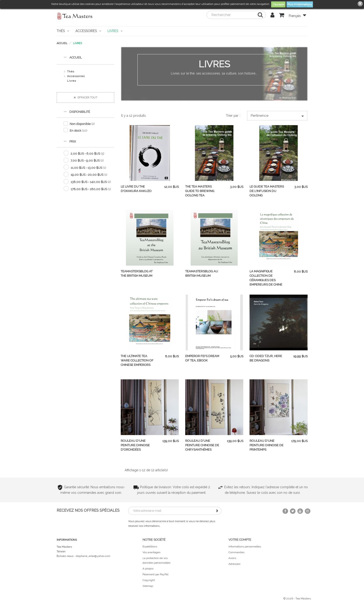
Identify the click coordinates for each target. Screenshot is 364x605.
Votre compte (240, 540)
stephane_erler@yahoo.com (93, 556)
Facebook (285, 511)
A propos (148, 569)
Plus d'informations (300, 4)
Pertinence (277, 116)
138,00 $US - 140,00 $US (91, 182)
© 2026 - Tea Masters (297, 598)
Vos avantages (151, 552)
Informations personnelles (245, 546)
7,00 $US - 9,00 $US (87, 161)
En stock (78, 131)
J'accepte (278, 4)
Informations (67, 540)
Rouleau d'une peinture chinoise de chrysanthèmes (202, 445)
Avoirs (232, 558)
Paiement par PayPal (155, 574)
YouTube (300, 511)
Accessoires (76, 76)
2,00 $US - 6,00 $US (87, 154)
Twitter (293, 511)
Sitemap (148, 586)
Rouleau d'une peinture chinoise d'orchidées (135, 445)
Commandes (236, 552)
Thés (71, 72)
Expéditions (150, 546)
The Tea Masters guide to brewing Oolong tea (200, 191)
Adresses (234, 564)
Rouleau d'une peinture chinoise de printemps (266, 445)
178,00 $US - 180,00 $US (91, 189)
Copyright (149, 580)
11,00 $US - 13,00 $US (88, 168)
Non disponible (82, 124)
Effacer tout (85, 98)
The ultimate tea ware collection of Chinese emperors (137, 360)
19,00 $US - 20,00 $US (89, 175)
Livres (72, 81)
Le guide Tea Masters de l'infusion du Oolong (267, 191)
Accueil (73, 57)
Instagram (308, 511)
